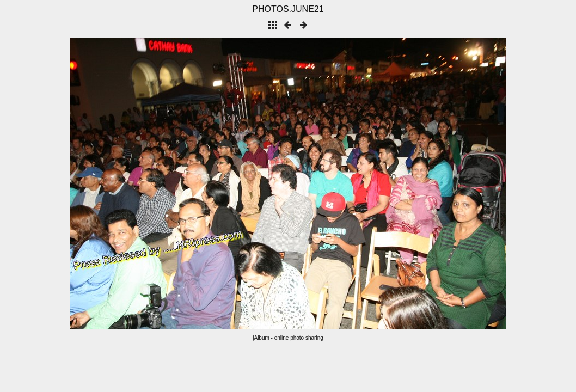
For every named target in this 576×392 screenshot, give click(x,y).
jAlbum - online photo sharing (288, 338)
